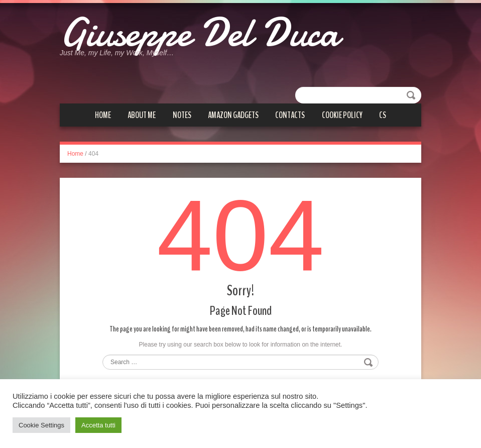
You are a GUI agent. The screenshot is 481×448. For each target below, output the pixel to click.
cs (383, 115)
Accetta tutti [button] (98, 425)
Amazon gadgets (233, 115)
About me (142, 115)
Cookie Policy (342, 115)
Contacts (290, 115)
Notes (182, 115)
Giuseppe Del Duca (199, 33)
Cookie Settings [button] (41, 425)
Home (103, 115)
